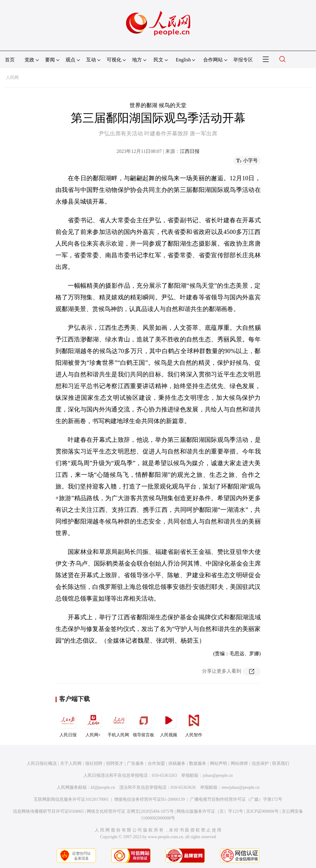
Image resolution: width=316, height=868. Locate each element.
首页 (10, 60)
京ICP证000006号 (262, 811)
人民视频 (169, 723)
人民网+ (93, 723)
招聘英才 (115, 763)
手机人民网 (118, 723)
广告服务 (135, 763)
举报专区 (243, 60)
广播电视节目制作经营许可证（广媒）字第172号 (236, 799)
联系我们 (281, 763)
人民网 (12, 78)
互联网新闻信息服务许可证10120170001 (71, 799)
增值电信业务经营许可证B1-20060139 (149, 799)
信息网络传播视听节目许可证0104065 (48, 811)
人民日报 (68, 723)
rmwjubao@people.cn (241, 787)
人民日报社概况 (42, 763)
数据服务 (198, 763)
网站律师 (239, 763)
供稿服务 (177, 763)
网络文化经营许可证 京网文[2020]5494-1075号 (130, 811)
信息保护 (260, 763)
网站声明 (219, 763)
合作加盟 (156, 763)
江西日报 (190, 151)
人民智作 (194, 723)
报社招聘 (94, 763)
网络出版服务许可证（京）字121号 (210, 811)
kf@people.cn (103, 787)
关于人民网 (71, 763)
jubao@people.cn (218, 775)
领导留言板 (143, 723)
